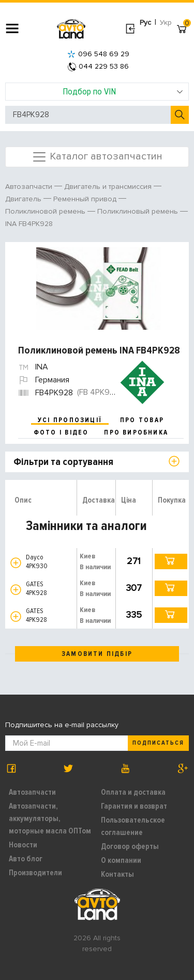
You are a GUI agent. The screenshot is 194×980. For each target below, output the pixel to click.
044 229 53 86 (98, 66)
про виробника (136, 432)
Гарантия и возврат (134, 806)
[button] (16, 563)
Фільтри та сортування (63, 462)
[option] (98, 288)
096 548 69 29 (98, 54)
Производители (35, 873)
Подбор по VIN (123, 91)
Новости (23, 845)
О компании (121, 860)
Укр (166, 22)
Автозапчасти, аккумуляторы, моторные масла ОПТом (50, 818)
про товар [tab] (142, 420)
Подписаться (158, 743)
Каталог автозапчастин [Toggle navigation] (97, 157)
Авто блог (26, 859)
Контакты (117, 874)
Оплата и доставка (133, 792)
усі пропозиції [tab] (70, 420)
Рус (145, 22)
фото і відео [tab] (61, 432)
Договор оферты (130, 846)
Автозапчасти (32, 792)
